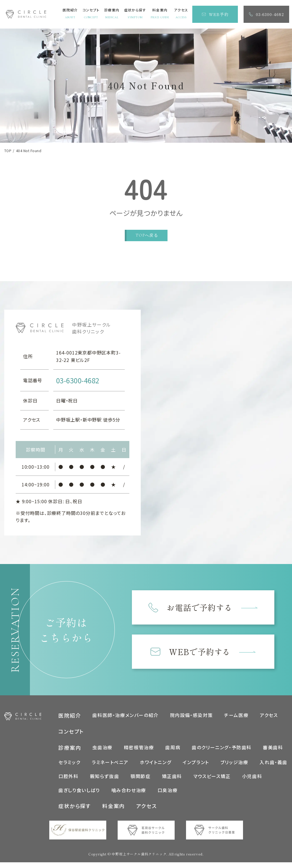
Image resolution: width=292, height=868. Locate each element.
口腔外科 (68, 782)
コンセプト (71, 737)
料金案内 (114, 811)
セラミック (69, 768)
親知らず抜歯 (105, 782)
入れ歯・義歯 (273, 768)
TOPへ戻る (147, 235)
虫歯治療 (102, 753)
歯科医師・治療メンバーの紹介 (125, 720)
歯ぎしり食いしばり (79, 796)
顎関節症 (140, 782)
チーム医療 (236, 720)
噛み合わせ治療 (129, 796)
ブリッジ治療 (234, 768)
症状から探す (75, 811)
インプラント (196, 768)
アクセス (269, 720)
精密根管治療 (139, 753)
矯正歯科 (172, 782)
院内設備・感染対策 (191, 720)
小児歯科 (252, 782)
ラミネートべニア (110, 768)
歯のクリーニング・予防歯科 (222, 753)
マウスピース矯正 (212, 782)
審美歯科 (273, 753)
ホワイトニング (156, 768)
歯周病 (173, 753)
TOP (8, 151)
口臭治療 (168, 796)
